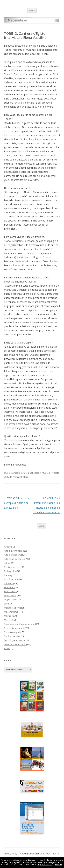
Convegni (9, 583)
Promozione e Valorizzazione (19, 624)
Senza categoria (13, 632)
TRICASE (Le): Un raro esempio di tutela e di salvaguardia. (18, 503)
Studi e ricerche (12, 636)
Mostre (8, 616)
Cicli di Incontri (11, 579)
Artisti (7, 563)
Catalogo (9, 575)
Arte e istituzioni (12, 555)
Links (7, 604)
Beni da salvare (12, 567)
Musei (45, 473)
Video (7, 648)
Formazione (10, 596)
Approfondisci (45, 864)
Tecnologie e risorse (15, 640)
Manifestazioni (12, 608)
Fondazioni (10, 591)
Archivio (8, 547)
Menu (32, 11)
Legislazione (11, 600)
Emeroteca (10, 587)
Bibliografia (10, 571)
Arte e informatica (13, 551)
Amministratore (21, 477)
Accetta (59, 864)
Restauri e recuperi (14, 628)
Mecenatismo (11, 612)
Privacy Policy (11, 854)
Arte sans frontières (15, 559)
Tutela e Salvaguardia (15, 644)
